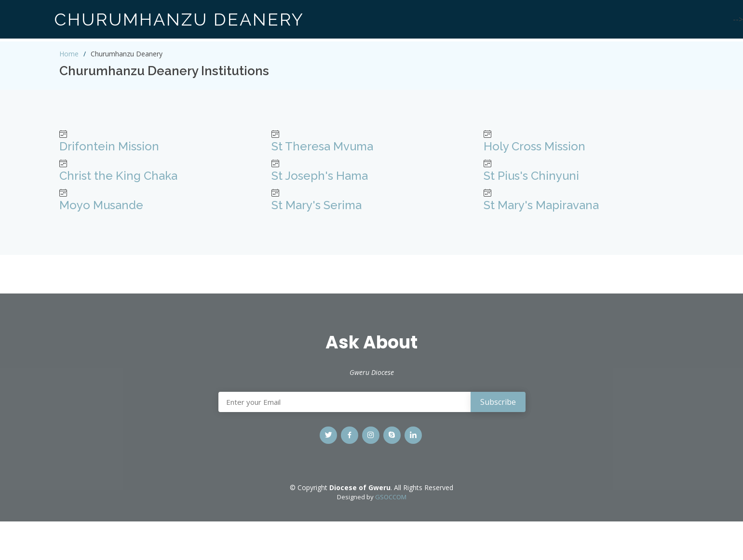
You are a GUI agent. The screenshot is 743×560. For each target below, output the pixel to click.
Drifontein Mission (109, 146)
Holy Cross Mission (534, 146)
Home (69, 54)
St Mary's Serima (317, 205)
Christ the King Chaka (118, 176)
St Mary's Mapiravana (541, 205)
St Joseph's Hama (320, 176)
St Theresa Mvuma (322, 146)
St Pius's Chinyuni (531, 176)
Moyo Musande (101, 205)
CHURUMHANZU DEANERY (179, 19)
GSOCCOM (391, 497)
